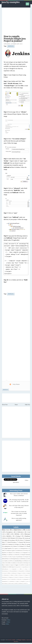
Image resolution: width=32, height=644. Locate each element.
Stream (13, 538)
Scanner (26, 575)
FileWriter (23, 558)
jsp (12, 565)
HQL (9, 573)
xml (25, 583)
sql (27, 565)
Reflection (20, 550)
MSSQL (17, 534)
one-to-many (5, 583)
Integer (20, 573)
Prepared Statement (26, 554)
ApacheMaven (25, 567)
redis (16, 583)
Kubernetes (6, 575)
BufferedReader (5, 569)
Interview (18, 530)
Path (16, 575)
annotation (4, 579)
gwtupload (12, 581)
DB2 (21, 569)
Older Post (28, 404)
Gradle (6, 561)
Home (16, 404)
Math (12, 575)
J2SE (29, 530)
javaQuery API (14, 540)
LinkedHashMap (18, 561)
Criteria (15, 546)
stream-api (27, 538)
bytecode (19, 579)
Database (27, 536)
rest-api (26, 556)
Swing (18, 536)
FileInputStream (24, 548)
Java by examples (11, 2)
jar (14, 556)
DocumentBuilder (14, 571)
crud (3, 563)
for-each (20, 563)
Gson (5, 573)
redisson (21, 583)
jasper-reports (8, 548)
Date (26, 569)
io (6, 538)
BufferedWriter (5, 558)
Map (23, 544)
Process (21, 575)
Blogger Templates (22, 639)
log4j (17, 581)
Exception (9, 532)
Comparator (25, 552)
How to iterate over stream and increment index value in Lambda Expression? (19, 513)
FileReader (28, 571)
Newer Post (5, 404)
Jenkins (11, 46)
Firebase (22, 546)
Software (22, 577)
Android (11, 544)
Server (6, 556)
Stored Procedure (12, 542)
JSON (11, 561)
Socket (16, 577)
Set (11, 556)
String (20, 538)
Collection (20, 532)
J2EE (8, 534)
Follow (9, 620)
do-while (9, 563)
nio (27, 581)
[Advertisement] (16, 21)
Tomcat (27, 577)
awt (9, 579)
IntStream (14, 573)
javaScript (20, 556)
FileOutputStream (15, 558)
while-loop (11, 567)
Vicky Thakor (16, 384)
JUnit (24, 573)
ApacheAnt (18, 567)
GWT (29, 558)
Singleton (11, 577)
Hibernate (27, 534)
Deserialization (5, 571)
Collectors (18, 552)
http (3, 565)
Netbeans (26, 561)
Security (26, 550)
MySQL (9, 536)
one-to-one (11, 583)
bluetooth (14, 579)
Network (17, 554)
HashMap (4, 554)
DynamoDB (21, 571)
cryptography (26, 579)
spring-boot (7, 546)
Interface (11, 554)
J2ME (3, 550)
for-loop (26, 563)
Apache (16, 548)
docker (14, 563)
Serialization (5, 577)
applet (6, 540)
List (29, 532)
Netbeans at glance (11, 550)
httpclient (4, 552)
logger (17, 565)
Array (22, 540)
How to (5, 530)
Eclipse (17, 544)
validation (4, 567)
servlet (22, 565)
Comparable (14, 569)
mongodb (23, 581)
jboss (8, 565)
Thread (28, 546)
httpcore (11, 552)
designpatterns (5, 581)
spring (28, 544)
